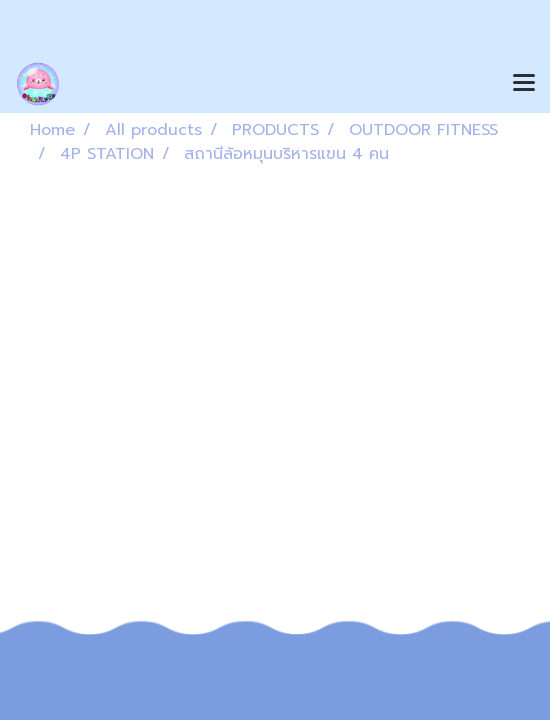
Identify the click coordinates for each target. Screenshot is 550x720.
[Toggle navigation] (524, 84)
